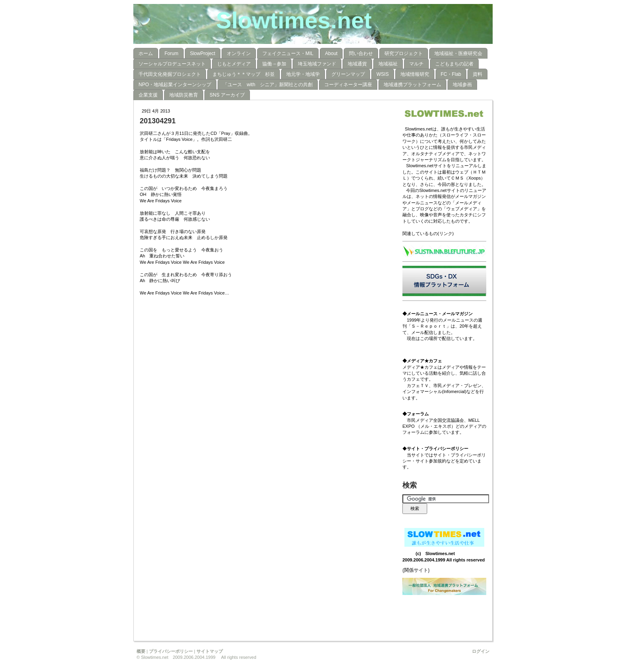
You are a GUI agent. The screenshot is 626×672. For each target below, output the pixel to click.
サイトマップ (210, 651)
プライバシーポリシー (171, 651)
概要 (141, 651)
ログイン (481, 651)
